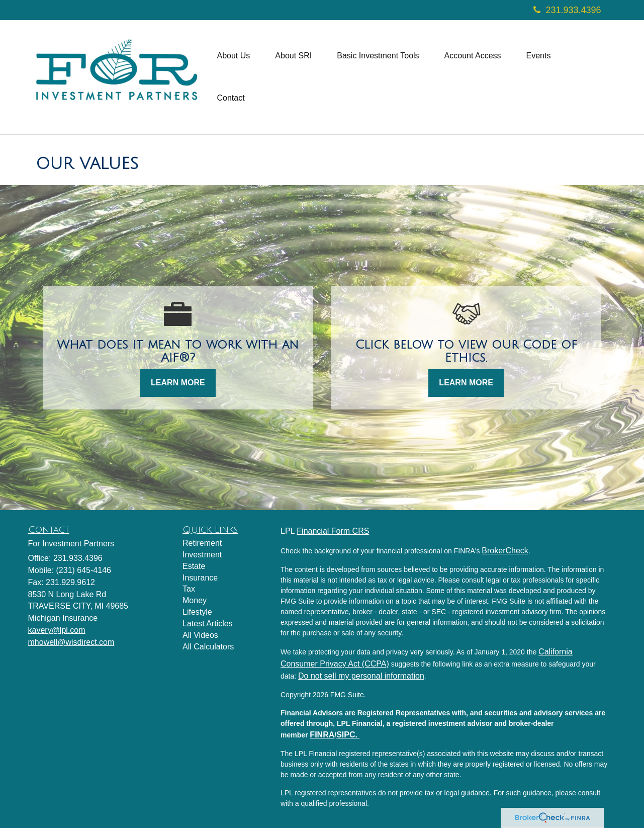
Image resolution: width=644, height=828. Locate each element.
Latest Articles (208, 624)
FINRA (322, 735)
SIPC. (348, 735)
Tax (189, 589)
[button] (234, 56)
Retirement (202, 543)
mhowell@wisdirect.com (71, 642)
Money (195, 600)
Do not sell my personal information (361, 676)
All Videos (200, 635)
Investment (202, 555)
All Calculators (208, 647)
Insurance (200, 578)
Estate (194, 566)
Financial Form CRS (333, 531)
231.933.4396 (567, 10)
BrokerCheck (505, 551)
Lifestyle (197, 612)
